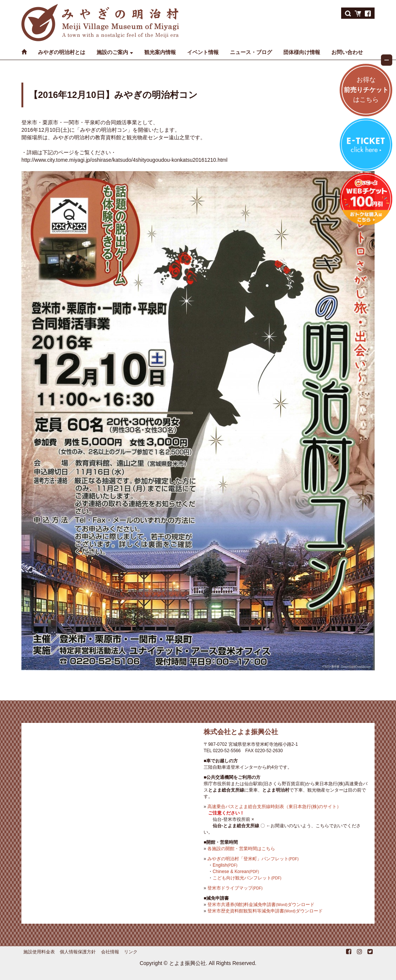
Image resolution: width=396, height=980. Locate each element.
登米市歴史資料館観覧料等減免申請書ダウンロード (265, 911)
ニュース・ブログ (251, 52)
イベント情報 (203, 52)
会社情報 (110, 952)
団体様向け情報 (302, 52)
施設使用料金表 (39, 952)
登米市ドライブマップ (235, 888)
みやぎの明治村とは (62, 52)
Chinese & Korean (236, 872)
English (225, 865)
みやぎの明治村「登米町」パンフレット (253, 859)
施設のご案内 (112, 52)
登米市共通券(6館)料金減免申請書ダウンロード (261, 905)
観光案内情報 (160, 52)
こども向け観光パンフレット (247, 878)
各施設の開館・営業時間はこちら (241, 849)
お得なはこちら (366, 90)
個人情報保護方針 (78, 952)
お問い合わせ (347, 52)
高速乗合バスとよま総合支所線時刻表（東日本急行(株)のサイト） (274, 807)
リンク (131, 952)
